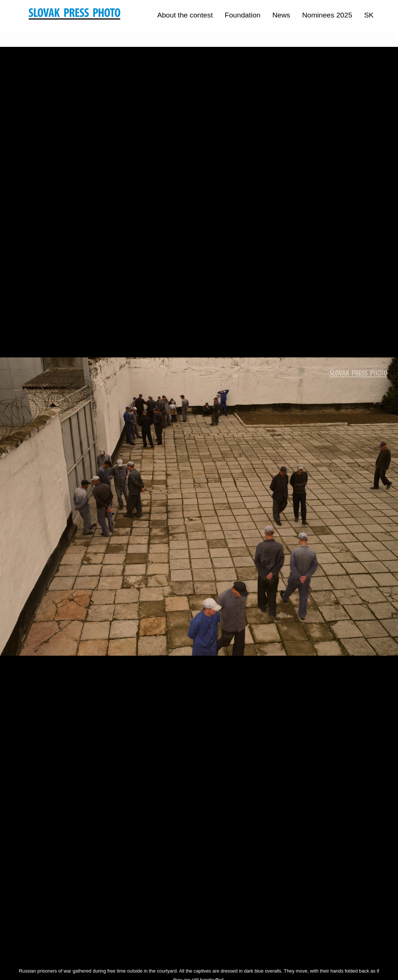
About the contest (185, 15)
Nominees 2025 (327, 15)
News (281, 15)
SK (369, 15)
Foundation (242, 15)
